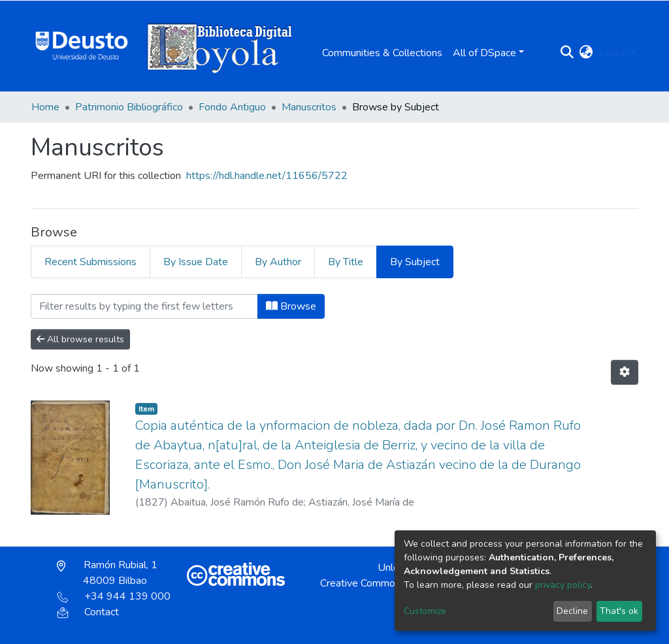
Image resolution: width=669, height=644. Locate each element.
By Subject (415, 262)
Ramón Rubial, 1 (107, 573)
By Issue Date (196, 262)
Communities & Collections (382, 53)
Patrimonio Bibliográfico (129, 107)
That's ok (619, 611)
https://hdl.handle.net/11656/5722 (267, 176)
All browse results (80, 339)
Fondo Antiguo (232, 107)
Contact (88, 612)
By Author (278, 262)
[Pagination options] (625, 372)
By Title (346, 262)
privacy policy (563, 585)
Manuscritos (309, 107)
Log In (614, 53)
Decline (572, 611)
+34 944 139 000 (114, 596)
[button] (586, 53)
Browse (291, 306)
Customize (425, 611)
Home (45, 107)
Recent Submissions (90, 262)
